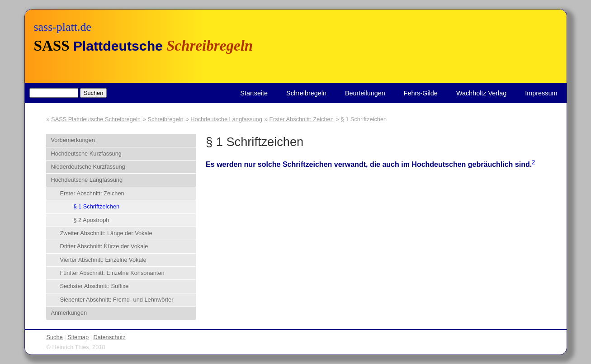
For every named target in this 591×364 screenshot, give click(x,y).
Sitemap (78, 337)
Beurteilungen (365, 93)
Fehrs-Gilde (421, 93)
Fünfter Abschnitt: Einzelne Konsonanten (112, 273)
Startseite (254, 93)
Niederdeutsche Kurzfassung (88, 167)
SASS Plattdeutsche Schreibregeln (96, 119)
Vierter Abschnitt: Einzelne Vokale (103, 260)
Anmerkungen (69, 313)
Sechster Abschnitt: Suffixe (94, 286)
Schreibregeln (306, 93)
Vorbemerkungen (73, 140)
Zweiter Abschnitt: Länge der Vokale (106, 233)
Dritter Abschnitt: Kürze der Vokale (104, 246)
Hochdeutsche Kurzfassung (86, 154)
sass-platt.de (63, 27)
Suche (54, 337)
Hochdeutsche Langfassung (226, 119)
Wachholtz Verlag (481, 93)
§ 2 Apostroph (91, 220)
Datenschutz (110, 337)
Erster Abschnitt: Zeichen (302, 119)
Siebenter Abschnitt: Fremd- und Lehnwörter (116, 300)
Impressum (541, 93)
